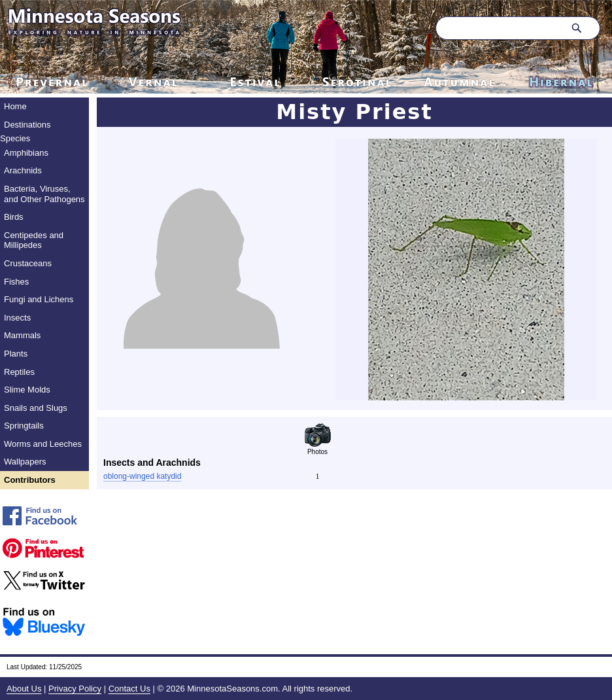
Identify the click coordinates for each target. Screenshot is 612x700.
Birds (14, 217)
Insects (17, 318)
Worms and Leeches (43, 444)
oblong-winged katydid (142, 476)
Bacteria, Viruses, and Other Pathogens (44, 194)
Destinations (27, 125)
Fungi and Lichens (39, 299)
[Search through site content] (498, 28)
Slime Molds (27, 390)
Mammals (22, 335)
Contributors (30, 480)
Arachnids (23, 170)
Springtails (24, 426)
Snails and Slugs (36, 408)
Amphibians (26, 153)
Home (15, 106)
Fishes (16, 282)
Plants (16, 354)
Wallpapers (25, 462)
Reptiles (19, 372)
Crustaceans (28, 263)
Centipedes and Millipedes (34, 240)
